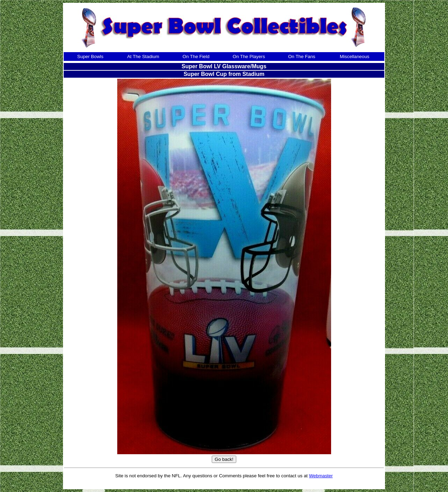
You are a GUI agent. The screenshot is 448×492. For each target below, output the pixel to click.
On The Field (196, 57)
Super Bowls (90, 57)
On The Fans (302, 57)
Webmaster (321, 476)
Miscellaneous (355, 57)
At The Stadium (143, 57)
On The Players (249, 57)
